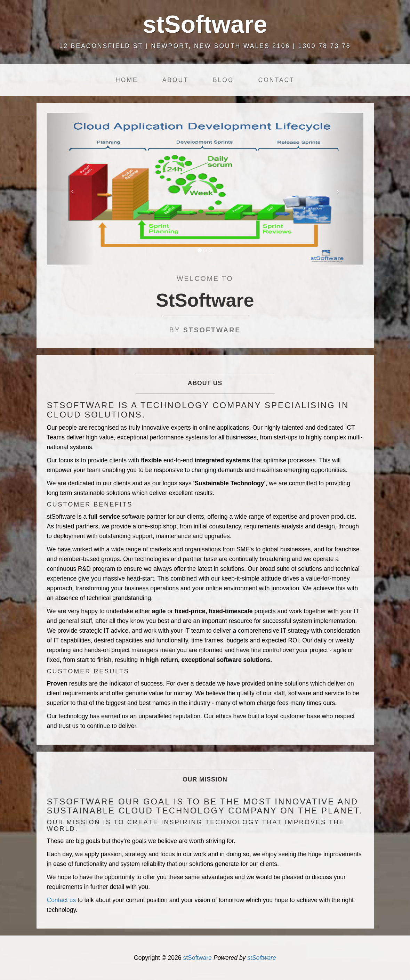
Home (127, 80)
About (175, 80)
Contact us (62, 900)
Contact (276, 80)
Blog (223, 80)
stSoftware (197, 958)
